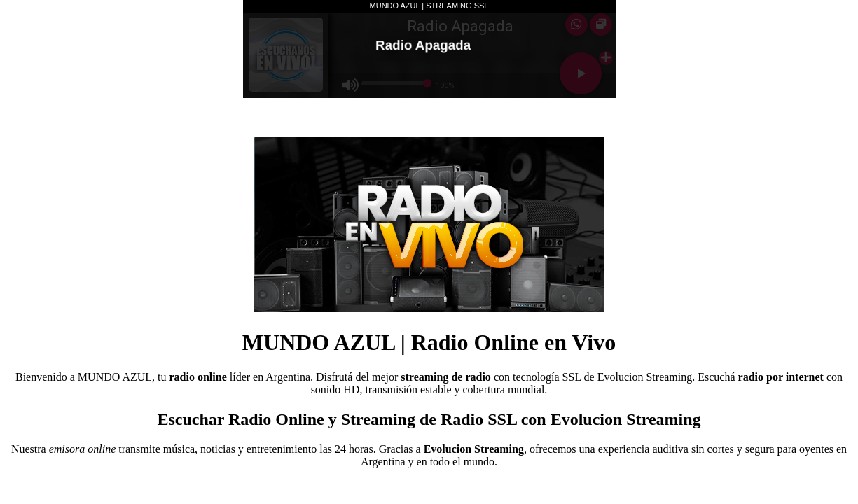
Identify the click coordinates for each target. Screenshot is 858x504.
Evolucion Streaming (645, 377)
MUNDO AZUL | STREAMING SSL (429, 6)
